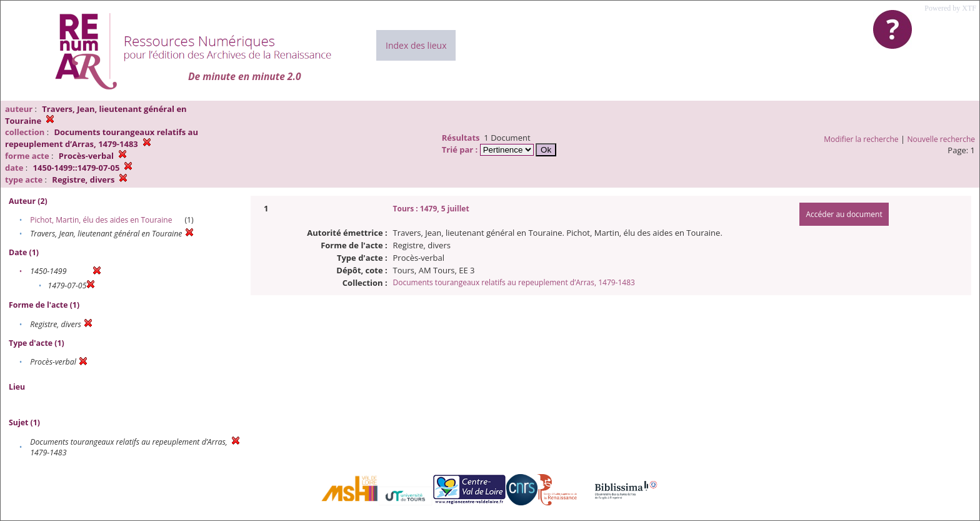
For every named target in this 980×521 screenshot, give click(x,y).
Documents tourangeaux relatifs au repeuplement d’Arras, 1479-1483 (514, 282)
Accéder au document (844, 214)
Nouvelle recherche (942, 139)
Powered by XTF (950, 8)
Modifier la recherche (861, 139)
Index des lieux (416, 45)
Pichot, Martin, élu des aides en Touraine (101, 220)
